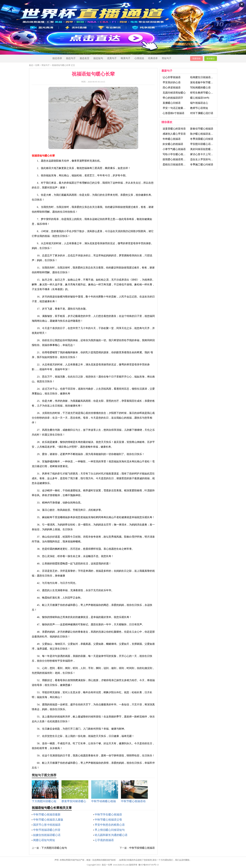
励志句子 (71, 58)
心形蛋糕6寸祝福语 (174, 113)
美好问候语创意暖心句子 (204, 149)
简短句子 (167, 58)
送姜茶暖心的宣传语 (174, 129)
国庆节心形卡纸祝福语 (47, 825)
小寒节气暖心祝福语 (174, 149)
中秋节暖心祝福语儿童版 (48, 820)
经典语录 (153, 58)
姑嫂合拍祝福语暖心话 (47, 835)
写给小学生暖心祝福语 (175, 154)
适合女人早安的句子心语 (204, 159)
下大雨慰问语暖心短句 (54, 848)
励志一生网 (34, 65)
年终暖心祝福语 (172, 139)
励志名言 (85, 58)
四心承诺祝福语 (172, 88)
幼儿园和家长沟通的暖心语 (111, 835)
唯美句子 (126, 58)
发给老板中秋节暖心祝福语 (206, 82)
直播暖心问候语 (172, 103)
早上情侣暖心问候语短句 (110, 830)
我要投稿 (196, 59)
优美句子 (112, 58)
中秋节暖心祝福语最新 (47, 814)
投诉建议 (211, 59)
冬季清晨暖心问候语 (202, 139)
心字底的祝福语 (104, 840)
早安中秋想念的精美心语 (110, 825)
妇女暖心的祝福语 (173, 144)
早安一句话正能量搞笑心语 (178, 108)
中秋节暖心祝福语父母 (108, 820)
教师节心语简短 (199, 108)
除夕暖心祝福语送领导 (203, 134)
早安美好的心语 (172, 82)
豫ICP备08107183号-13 (149, 865)
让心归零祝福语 (172, 77)
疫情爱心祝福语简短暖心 (177, 159)
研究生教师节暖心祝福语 (204, 93)
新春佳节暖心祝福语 (202, 129)
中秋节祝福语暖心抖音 (47, 830)
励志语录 (57, 58)
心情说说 (139, 58)
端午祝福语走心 (199, 103)
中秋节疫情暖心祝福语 (142, 848)
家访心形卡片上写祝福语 (204, 154)
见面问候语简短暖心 (174, 93)
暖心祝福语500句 (200, 98)
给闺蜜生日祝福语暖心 (203, 77)
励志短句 (98, 58)
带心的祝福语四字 (173, 98)
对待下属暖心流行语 (202, 113)
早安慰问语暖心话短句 (203, 144)
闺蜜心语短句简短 (44, 840)
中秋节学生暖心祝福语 (108, 814)
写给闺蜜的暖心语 (200, 88)
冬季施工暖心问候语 (202, 165)
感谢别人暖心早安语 (174, 134)
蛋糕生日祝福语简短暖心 (177, 165)
